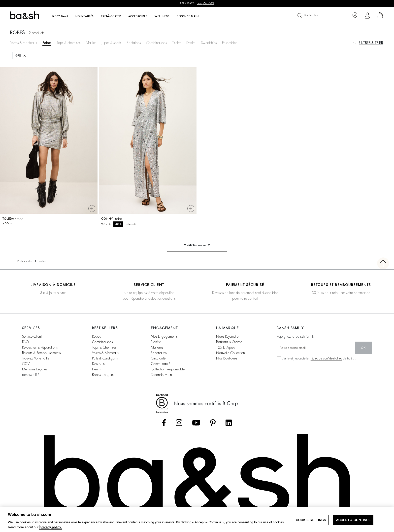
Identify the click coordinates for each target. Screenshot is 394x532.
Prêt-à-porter (25, 261)
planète (156, 342)
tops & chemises (104, 347)
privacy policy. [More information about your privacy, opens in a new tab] (51, 527)
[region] (197, 520)
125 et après (225, 347)
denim (97, 369)
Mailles (91, 43)
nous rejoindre (227, 336)
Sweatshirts (209, 43)
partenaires (159, 353)
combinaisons (102, 342)
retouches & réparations (40, 347)
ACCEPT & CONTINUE (353, 520)
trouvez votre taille (36, 358)
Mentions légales (35, 369)
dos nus (98, 364)
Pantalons (134, 43)
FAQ (25, 342)
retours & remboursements (41, 353)
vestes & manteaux (106, 353)
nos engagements (164, 336)
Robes (47, 43)
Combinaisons (156, 43)
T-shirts (177, 43)
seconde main (161, 375)
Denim (191, 43)
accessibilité (31, 375)
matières (157, 347)
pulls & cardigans (105, 358)
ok (363, 348)
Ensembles (230, 43)
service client (32, 336)
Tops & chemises (69, 43)
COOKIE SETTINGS (311, 520)
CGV (26, 364)
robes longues (103, 375)
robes (96, 336)
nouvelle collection (230, 353)
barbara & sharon (229, 342)
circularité (158, 358)
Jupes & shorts (111, 43)
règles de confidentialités (326, 358)
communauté (161, 364)
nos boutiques (227, 358)
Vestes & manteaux (24, 43)
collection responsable (168, 369)
